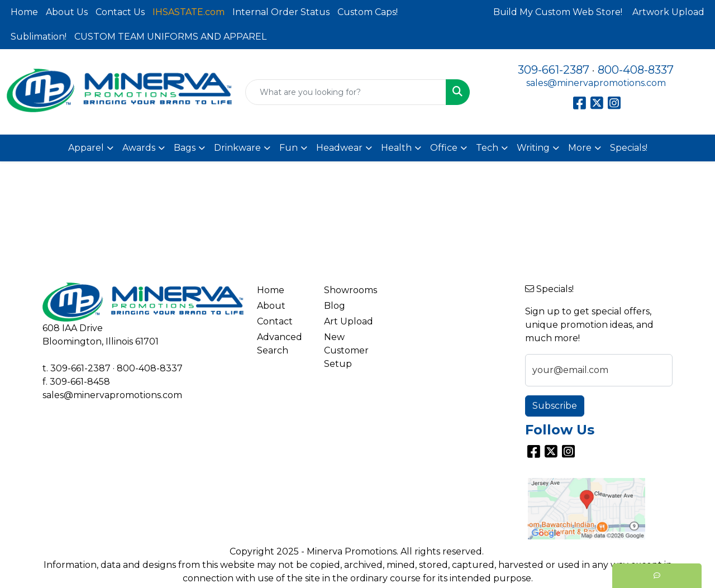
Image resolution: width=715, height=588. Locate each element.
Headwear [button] (339, 148)
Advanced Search (280, 344)
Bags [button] (185, 148)
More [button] (580, 148)
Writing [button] (533, 148)
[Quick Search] (346, 92)
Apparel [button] (86, 148)
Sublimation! (39, 37)
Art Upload (349, 321)
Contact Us (120, 12)
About (271, 306)
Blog (335, 306)
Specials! (629, 148)
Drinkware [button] (237, 148)
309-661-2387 (554, 70)
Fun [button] (289, 148)
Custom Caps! (368, 12)
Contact (275, 321)
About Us (67, 12)
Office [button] (444, 148)
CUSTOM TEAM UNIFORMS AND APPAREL (170, 37)
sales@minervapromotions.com (596, 83)
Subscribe (555, 406)
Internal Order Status (281, 12)
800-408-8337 (636, 70)
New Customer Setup (346, 350)
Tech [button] (487, 148)
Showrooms (351, 290)
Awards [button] (139, 148)
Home (24, 12)
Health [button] (396, 148)
